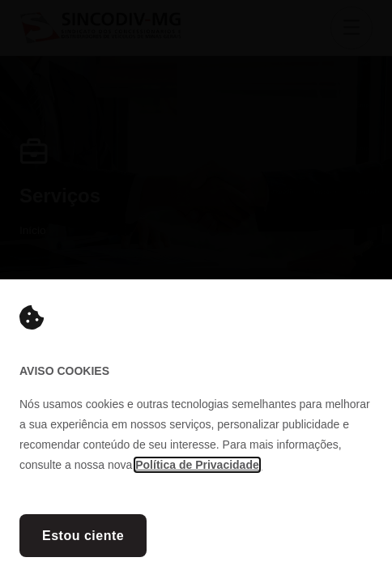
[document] (196, 291)
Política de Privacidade (197, 465)
